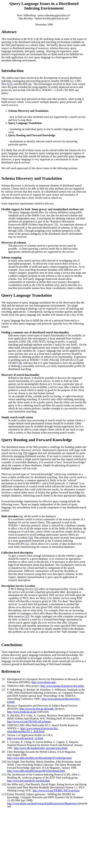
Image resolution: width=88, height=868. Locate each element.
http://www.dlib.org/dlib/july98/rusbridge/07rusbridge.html (39, 758)
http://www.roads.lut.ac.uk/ (22, 712)
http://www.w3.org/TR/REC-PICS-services (56, 790)
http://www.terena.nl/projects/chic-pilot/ (62, 686)
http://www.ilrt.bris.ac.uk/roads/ (37, 709)
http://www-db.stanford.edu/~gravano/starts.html (41, 748)
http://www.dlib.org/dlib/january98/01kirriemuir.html (36, 771)
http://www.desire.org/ (44, 682)
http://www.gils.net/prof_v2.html (25, 738)
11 (27, 544)
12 (36, 589)
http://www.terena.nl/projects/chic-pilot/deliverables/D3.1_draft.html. (33, 730)
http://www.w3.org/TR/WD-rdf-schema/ (29, 722)
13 (27, 616)
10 (30, 538)
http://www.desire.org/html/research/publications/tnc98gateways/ (43, 803)
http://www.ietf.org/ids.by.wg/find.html (28, 781)
